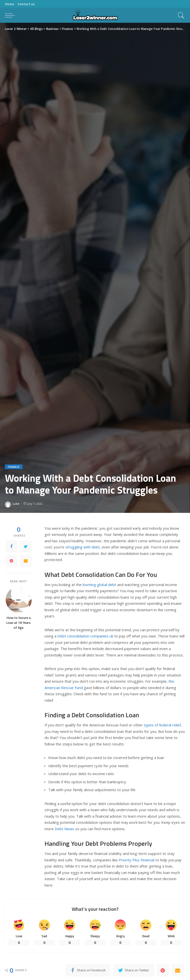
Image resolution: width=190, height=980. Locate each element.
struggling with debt (83, 547)
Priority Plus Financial (137, 860)
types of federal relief (162, 725)
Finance (14, 467)
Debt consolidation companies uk (85, 636)
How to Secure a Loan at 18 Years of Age (19, 623)
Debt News (64, 829)
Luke (16, 504)
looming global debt (99, 585)
